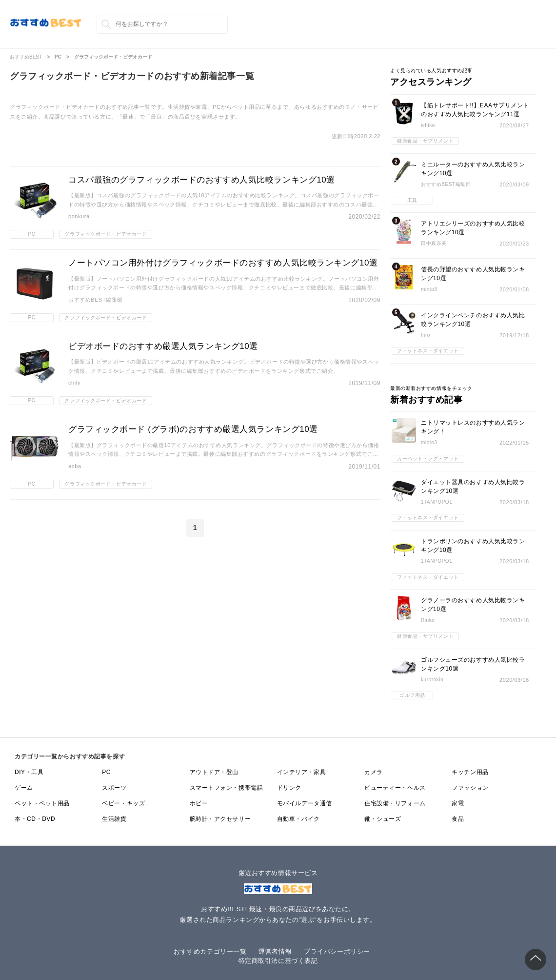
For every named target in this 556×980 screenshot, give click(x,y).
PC (106, 772)
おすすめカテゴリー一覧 (210, 951)
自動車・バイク (298, 819)
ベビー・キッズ (123, 803)
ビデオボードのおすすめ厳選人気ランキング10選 (163, 346)
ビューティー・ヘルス (395, 788)
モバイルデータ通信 (305, 803)
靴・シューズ (383, 819)
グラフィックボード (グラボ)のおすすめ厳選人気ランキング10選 (193, 429)
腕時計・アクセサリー (220, 819)
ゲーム (24, 788)
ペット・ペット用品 (42, 803)
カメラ (374, 772)
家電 (458, 803)
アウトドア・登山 (214, 772)
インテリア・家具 (301, 772)
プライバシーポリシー (337, 951)
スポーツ (114, 788)
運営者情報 (275, 951)
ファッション (470, 788)
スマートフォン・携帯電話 (227, 788)
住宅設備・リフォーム (395, 803)
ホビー (199, 803)
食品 (458, 819)
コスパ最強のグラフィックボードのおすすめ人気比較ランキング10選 (202, 180)
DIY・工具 (29, 772)
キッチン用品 (470, 772)
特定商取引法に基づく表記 (278, 961)
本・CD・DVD (35, 819)
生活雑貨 (114, 819)
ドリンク (289, 788)
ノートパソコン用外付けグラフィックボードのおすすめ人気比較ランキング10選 (223, 263)
